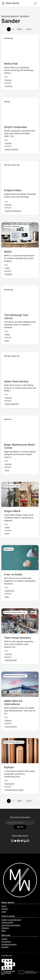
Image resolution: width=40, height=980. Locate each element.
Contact (5, 909)
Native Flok (11, 64)
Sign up (20, 827)
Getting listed (7, 923)
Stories (4, 939)
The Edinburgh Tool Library (16, 317)
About (4, 906)
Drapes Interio (13, 190)
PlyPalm (9, 767)
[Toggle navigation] (35, 3)
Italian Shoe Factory (16, 381)
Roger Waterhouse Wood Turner (19, 446)
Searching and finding (11, 925)
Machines (24, 16)
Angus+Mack (12, 511)
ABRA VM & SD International (13, 703)
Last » (29, 29)
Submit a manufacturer (11, 920)
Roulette (5, 947)
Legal (4, 912)
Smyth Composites (16, 127)
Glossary (5, 928)
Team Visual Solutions (17, 638)
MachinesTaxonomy (10, 16)
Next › (20, 29)
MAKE (8, 252)
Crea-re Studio (13, 574)
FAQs (4, 931)
